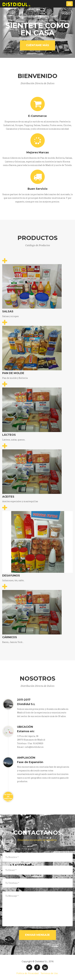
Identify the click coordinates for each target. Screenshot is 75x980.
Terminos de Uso (49, 973)
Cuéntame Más (37, 45)
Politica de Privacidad (27, 973)
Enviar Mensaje (37, 935)
